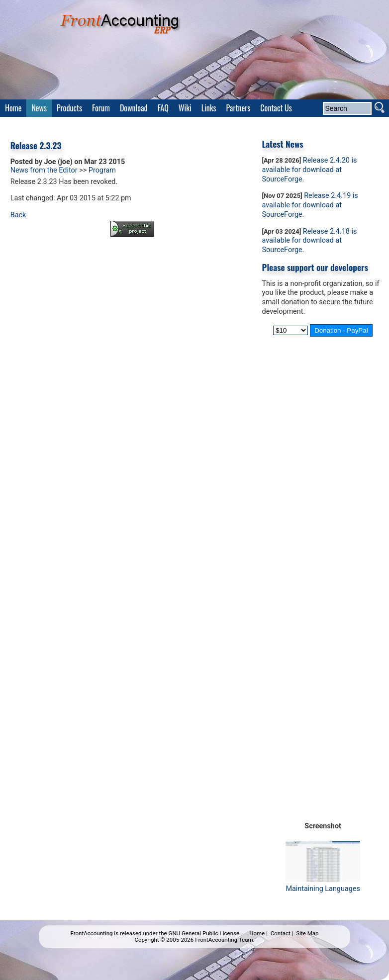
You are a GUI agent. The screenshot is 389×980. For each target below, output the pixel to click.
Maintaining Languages (323, 884)
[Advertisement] (132, 272)
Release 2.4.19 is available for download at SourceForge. (310, 205)
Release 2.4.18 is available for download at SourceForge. (310, 241)
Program (102, 170)
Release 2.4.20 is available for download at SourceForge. (310, 170)
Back (18, 215)
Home (257, 933)
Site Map (307, 933)
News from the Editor (44, 170)
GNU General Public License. (205, 933)
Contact (281, 933)
